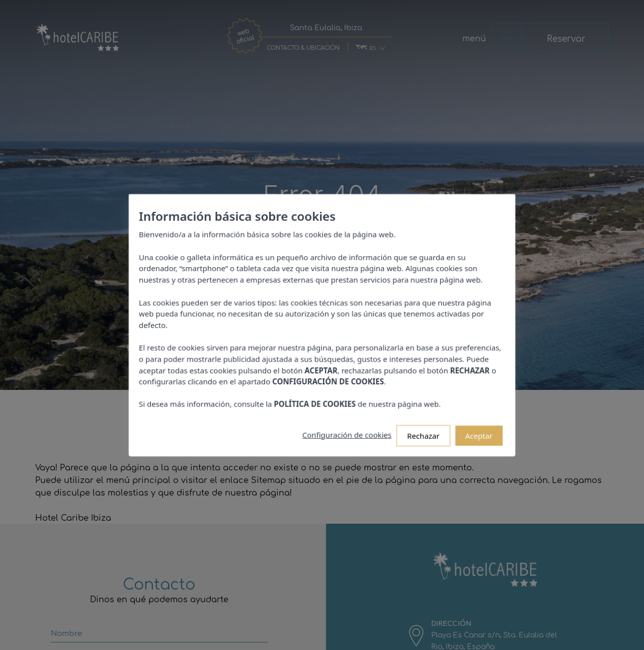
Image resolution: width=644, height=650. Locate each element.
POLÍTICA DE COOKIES (315, 397)
